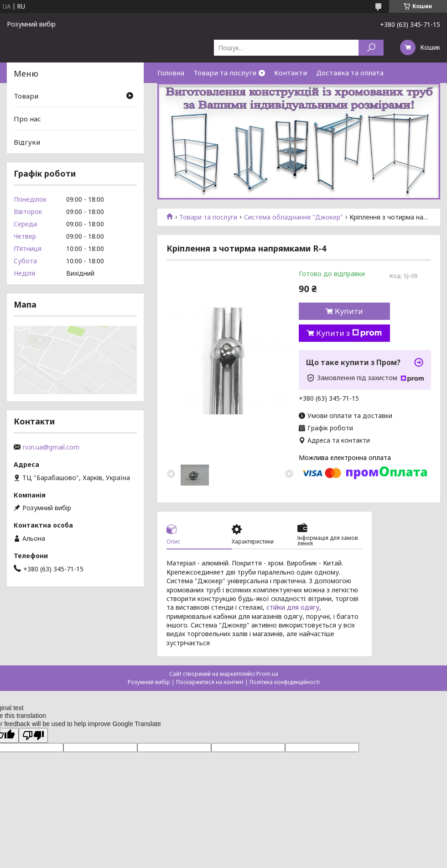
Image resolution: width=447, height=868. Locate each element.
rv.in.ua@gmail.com (51, 447)
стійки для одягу (293, 607)
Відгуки (27, 142)
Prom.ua (267, 674)
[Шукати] (371, 48)
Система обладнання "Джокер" (294, 217)
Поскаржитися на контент (210, 682)
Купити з (349, 333)
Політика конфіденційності (285, 682)
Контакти (291, 73)
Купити (349, 311)
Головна (171, 73)
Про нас (27, 119)
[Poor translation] (33, 735)
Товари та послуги (225, 73)
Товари (26, 96)
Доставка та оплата (350, 73)
